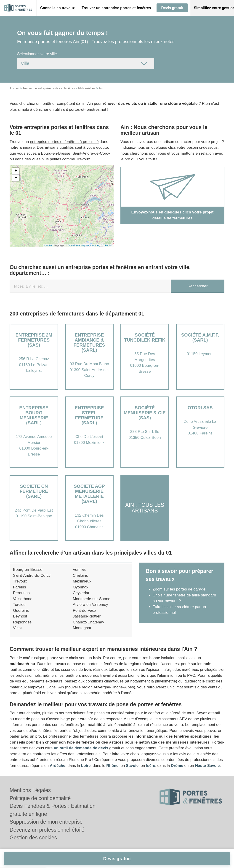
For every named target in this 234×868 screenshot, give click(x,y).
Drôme (177, 766)
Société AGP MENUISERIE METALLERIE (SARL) (89, 494)
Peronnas (21, 593)
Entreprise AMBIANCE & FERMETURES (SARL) (89, 342)
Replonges (22, 622)
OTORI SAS (200, 408)
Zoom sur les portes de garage (179, 589)
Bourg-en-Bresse (28, 570)
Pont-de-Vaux (84, 611)
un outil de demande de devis (81, 748)
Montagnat (82, 628)
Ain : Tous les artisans (145, 508)
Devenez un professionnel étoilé (47, 830)
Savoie (132, 766)
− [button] (16, 178)
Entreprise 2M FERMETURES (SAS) (34, 340)
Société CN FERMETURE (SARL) (34, 491)
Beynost (20, 616)
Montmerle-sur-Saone (91, 599)
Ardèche (58, 766)
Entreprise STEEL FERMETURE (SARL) (89, 415)
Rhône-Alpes (87, 88)
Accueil (14, 88)
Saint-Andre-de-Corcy (32, 576)
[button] (57, 8)
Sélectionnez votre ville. (38, 54)
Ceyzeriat (81, 593)
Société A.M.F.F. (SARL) (200, 337)
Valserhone (23, 599)
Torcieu (19, 605)
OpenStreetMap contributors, (84, 245)
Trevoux (20, 581)
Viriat (17, 628)
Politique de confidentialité (40, 798)
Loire (86, 766)
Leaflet (48, 245)
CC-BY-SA (106, 245)
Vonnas (79, 570)
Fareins (20, 587)
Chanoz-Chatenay (88, 622)
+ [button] (16, 171)
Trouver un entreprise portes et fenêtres (49, 88)
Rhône (112, 766)
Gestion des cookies (33, 838)
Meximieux (82, 581)
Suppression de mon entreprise (46, 822)
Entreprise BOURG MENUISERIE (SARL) (34, 415)
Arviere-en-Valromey (90, 605)
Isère (151, 766)
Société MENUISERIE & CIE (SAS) (145, 413)
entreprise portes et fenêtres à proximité (64, 142)
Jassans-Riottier (87, 616)
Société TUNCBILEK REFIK (145, 337)
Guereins (21, 611)
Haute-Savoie (207, 766)
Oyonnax (80, 587)
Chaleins (80, 576)
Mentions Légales (30, 790)
